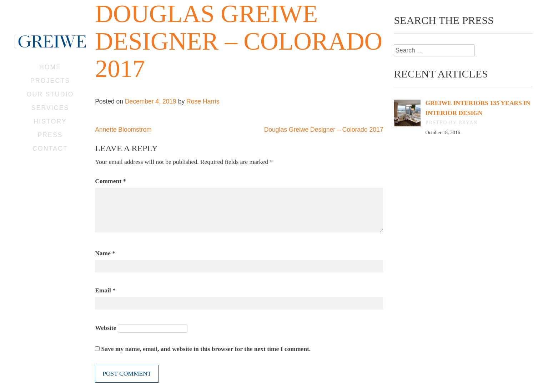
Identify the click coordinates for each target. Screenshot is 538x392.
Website (105, 328)
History (50, 121)
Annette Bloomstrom (123, 130)
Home (50, 67)
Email (105, 290)
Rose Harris (203, 101)
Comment (110, 181)
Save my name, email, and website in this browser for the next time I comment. (206, 349)
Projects (50, 81)
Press (50, 135)
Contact (50, 149)
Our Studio (50, 94)
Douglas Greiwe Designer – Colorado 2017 (324, 130)
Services (50, 108)
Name (105, 253)
